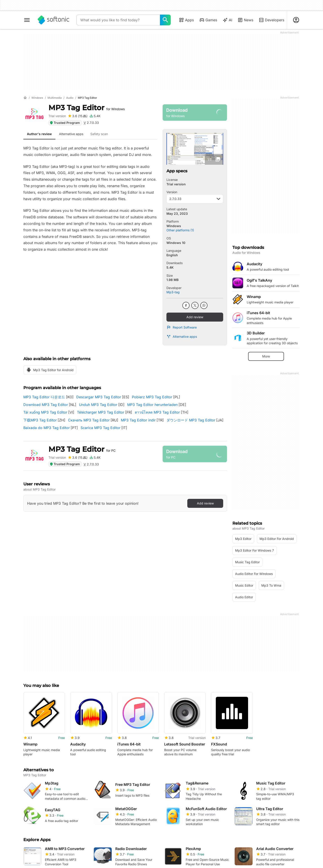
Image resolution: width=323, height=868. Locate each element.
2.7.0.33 (195, 199)
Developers (271, 20)
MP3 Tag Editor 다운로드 (44, 397)
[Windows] (37, 98)
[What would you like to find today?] (165, 20)
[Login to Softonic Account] (296, 20)
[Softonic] (53, 20)
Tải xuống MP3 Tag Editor (45, 412)
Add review (195, 317)
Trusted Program (65, 123)
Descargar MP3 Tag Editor (99, 397)
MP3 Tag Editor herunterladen (152, 405)
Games (208, 20)
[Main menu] (27, 20)
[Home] (25, 98)
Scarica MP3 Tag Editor (100, 428)
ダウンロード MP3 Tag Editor (191, 420)
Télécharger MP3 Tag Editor (101, 412)
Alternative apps (182, 337)
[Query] (118, 20)
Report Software (182, 327)
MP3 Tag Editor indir (138, 420)
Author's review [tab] (39, 134)
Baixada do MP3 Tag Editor (47, 428)
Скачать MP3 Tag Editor (89, 420)
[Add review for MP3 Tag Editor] (78, 116)
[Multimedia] (55, 98)
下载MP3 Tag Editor (40, 420)
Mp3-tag (173, 292)
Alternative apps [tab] (71, 134)
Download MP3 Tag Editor (46, 405)
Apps (186, 20)
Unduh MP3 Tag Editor (98, 405)
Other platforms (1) (180, 230)
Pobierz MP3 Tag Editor (152, 397)
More (266, 356)
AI (227, 20)
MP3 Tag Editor (87, 108)
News (245, 20)
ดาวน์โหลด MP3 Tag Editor (157, 412)
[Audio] (70, 98)
